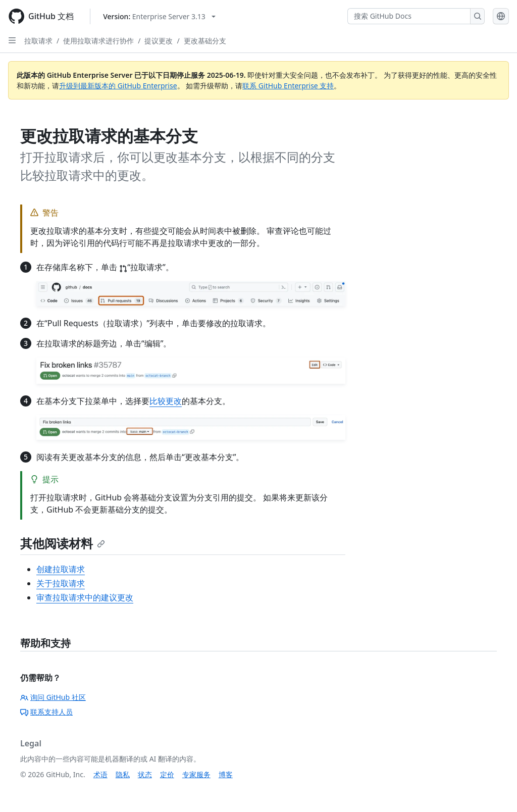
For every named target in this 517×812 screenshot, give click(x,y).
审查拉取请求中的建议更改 (85, 597)
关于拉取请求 (61, 583)
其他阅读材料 (63, 543)
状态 (145, 774)
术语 (100, 774)
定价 (167, 774)
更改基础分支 (205, 41)
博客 (226, 774)
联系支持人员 (46, 712)
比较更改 (166, 401)
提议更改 (159, 41)
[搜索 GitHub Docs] (409, 16)
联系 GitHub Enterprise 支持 (288, 86)
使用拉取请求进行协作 (98, 41)
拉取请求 (38, 41)
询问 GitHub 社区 (53, 697)
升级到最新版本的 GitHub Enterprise (118, 86)
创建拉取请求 (61, 569)
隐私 (123, 774)
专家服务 (196, 774)
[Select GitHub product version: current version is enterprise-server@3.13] (159, 16)
